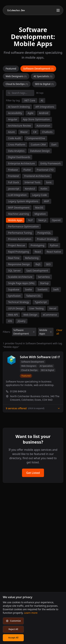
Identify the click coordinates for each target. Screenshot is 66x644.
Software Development (38, 69)
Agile (31, 113)
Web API (13, 315)
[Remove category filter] (34, 332)
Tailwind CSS (33, 296)
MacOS (39, 208)
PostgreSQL (44, 233)
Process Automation (20, 239)
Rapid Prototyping (19, 252)
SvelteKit (43, 289)
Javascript (14, 189)
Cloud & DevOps (17, 84)
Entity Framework (51, 163)
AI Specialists (43, 76)
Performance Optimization (23, 226)
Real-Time (14, 258)
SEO (48, 264)
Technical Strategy (19, 302)
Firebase (13, 170)
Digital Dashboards (19, 157)
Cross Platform (17, 145)
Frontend (13, 176)
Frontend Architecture (37, 176)
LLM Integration (17, 195)
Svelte (28, 289)
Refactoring (32, 258)
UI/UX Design (16, 308)
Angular (13, 119)
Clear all (59, 332)
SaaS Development (37, 271)
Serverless (44, 277)
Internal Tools (33, 182)
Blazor (24, 132)
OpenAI (56, 220)
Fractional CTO (45, 170)
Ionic (49, 182)
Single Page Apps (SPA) (21, 283)
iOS (10, 321)
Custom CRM (38, 145)
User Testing (36, 308)
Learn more (31, 613)
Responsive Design (19, 264)
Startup (44, 283)
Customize (13, 621)
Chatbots (47, 132)
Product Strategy (47, 239)
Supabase (14, 289)
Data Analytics (16, 151)
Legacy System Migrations (23, 201)
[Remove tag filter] (51, 332)
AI (42, 100)
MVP (46, 201)
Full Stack (14, 182)
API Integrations (45, 107)
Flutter (27, 170)
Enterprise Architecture (21, 163)
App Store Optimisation (36, 119)
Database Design (40, 151)
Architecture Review (20, 126)
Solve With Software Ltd (40, 357)
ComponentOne (36, 138)
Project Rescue (17, 245)
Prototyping (37, 245)
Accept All (13, 638)
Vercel (53, 308)
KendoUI (30, 189)
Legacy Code (40, 195)
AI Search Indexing (19, 107)
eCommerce (50, 315)
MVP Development (19, 208)
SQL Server (14, 271)
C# (35, 132)
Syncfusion (14, 296)
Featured (11, 69)
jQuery (21, 321)
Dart (54, 145)
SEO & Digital (44, 84)
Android (44, 113)
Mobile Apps (15, 220)
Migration (40, 214)
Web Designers (16, 76)
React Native (54, 252)
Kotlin (44, 189)
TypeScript (41, 302)
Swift (56, 289)
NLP (30, 220)
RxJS (38, 264)
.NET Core (29, 100)
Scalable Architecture (20, 277)
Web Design (30, 315)
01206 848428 (16, 391)
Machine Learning (18, 214)
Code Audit (14, 138)
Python (54, 245)
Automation (43, 126)
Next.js (42, 220)
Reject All (13, 629)
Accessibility (15, 113)
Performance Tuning (20, 233)
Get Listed (33, 473)
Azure (11, 132)
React (38, 252)
